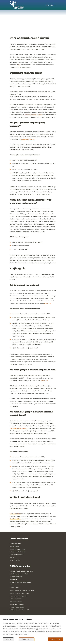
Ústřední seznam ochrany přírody (20, 574)
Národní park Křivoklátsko (18, 607)
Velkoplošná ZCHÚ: (15, 514)
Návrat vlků (14, 579)
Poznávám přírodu (16, 544)
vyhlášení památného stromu (33, 115)
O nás (13, 557)
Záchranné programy (17, 577)
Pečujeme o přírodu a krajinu (19, 552)
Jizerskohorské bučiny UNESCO (19, 596)
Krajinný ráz (48, 303)
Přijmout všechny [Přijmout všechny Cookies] (55, 639)
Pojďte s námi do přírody (18, 604)
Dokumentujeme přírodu (18, 555)
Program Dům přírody (17, 602)
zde (19, 65)
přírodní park (45, 381)
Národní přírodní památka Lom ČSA (20, 610)
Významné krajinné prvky (27, 139)
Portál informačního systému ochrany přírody (23, 590)
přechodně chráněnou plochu (18, 428)
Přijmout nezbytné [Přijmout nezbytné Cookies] (27, 639)
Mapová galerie (15, 588)
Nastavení (8, 639)
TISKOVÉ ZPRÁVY (16, 560)
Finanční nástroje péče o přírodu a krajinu (22, 571)
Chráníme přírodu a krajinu (18, 549)
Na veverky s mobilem (17, 599)
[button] (51, 5)
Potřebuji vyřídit (15, 546)
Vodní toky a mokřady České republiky (21, 582)
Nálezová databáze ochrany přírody (20, 593)
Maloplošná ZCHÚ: (15, 519)
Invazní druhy (15, 585)
